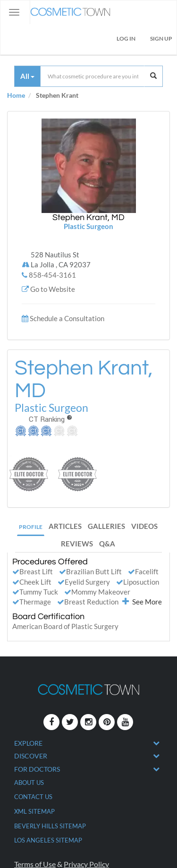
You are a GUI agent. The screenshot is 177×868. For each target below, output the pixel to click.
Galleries (106, 526)
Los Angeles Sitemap (48, 840)
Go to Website (53, 289)
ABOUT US (29, 783)
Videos (144, 526)
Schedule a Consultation (67, 318)
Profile (31, 527)
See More (142, 602)
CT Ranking (51, 419)
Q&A (107, 544)
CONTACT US (33, 797)
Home (16, 95)
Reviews (77, 544)
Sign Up (161, 38)
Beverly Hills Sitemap (50, 826)
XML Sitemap (34, 811)
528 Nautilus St (61, 260)
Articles (65, 526)
